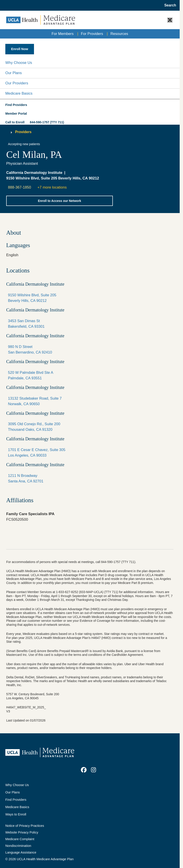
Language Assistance (21, 852)
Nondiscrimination (18, 846)
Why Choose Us (19, 63)
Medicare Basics (19, 93)
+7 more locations (52, 187)
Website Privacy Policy (22, 832)
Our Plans (14, 73)
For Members (63, 34)
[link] (84, 770)
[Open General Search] (169, 5)
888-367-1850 (20, 187)
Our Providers (17, 83)
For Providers (92, 34)
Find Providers (16, 800)
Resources (119, 34)
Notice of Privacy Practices (25, 826)
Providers (23, 132)
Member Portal (16, 114)
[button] (90, 63)
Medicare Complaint (20, 839)
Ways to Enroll (16, 814)
